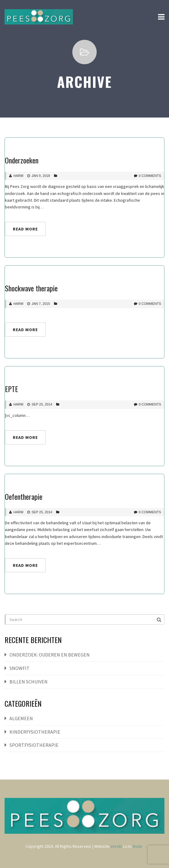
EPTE (11, 389)
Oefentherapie (24, 496)
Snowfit (20, 668)
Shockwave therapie (31, 288)
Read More (25, 229)
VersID (116, 846)
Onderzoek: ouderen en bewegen (50, 655)
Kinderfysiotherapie (35, 732)
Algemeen (21, 718)
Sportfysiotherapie (34, 745)
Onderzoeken (22, 160)
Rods (138, 846)
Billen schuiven (29, 682)
